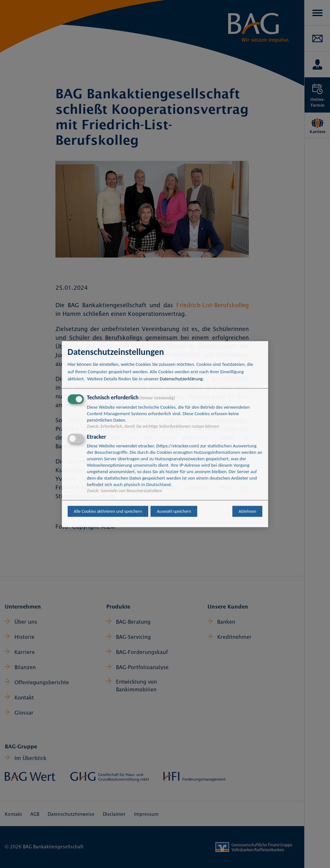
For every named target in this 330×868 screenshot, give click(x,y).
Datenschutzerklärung (181, 379)
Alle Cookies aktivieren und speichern (108, 511)
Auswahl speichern (174, 511)
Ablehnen (248, 511)
